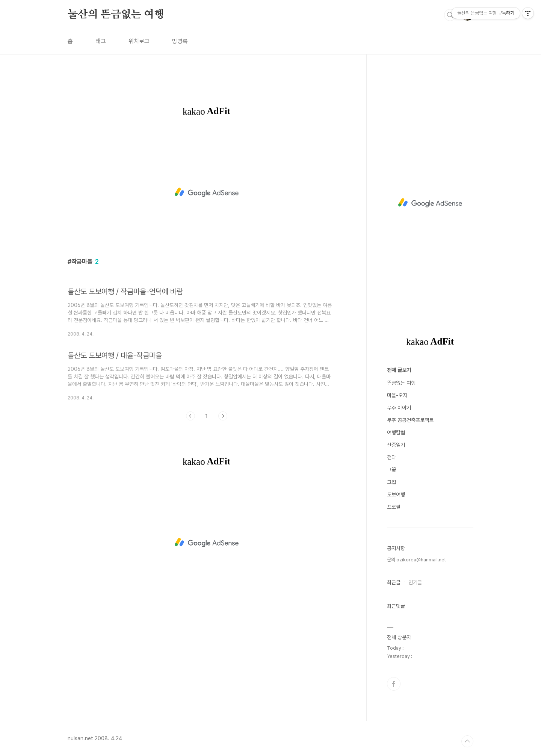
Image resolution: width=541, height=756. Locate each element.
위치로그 (139, 41)
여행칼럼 (396, 432)
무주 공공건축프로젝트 (410, 420)
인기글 (415, 582)
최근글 (394, 582)
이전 (190, 416)
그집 (391, 482)
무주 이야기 (399, 408)
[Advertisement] (207, 192)
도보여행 (396, 494)
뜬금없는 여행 (401, 383)
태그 (101, 41)
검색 (450, 15)
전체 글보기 (399, 370)
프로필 (394, 507)
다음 (223, 416)
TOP (467, 741)
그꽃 (391, 470)
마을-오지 (397, 395)
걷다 (391, 457)
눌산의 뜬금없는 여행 (116, 15)
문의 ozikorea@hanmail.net (416, 560)
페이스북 (394, 684)
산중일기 (396, 445)
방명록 (180, 41)
